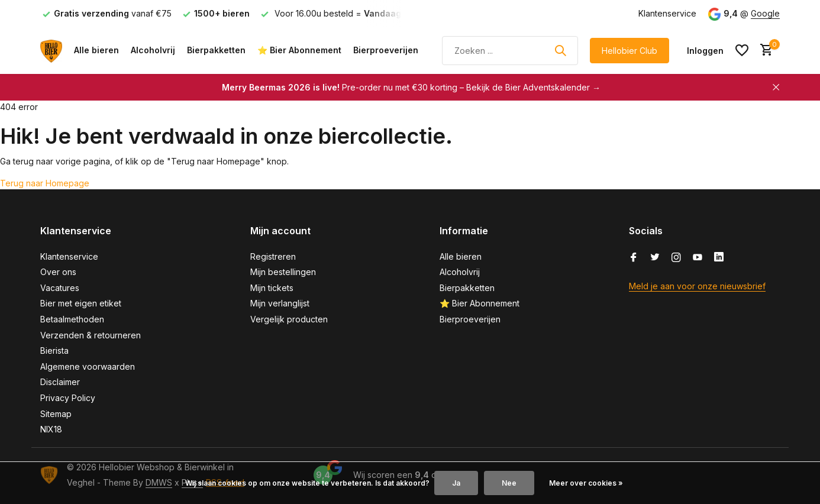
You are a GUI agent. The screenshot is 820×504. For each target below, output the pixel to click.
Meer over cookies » (586, 483)
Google (765, 13)
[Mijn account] (705, 51)
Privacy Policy (68, 398)
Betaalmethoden (72, 319)
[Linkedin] (719, 258)
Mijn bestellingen (283, 272)
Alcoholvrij (153, 50)
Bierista (54, 350)
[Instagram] (676, 258)
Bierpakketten (216, 50)
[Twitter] (655, 258)
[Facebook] (634, 258)
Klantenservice (667, 13)
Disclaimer (60, 382)
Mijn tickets (272, 288)
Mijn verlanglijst (280, 303)
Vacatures (60, 288)
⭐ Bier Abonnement (299, 50)
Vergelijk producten (289, 319)
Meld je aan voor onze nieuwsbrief (697, 286)
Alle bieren (96, 50)
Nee (509, 483)
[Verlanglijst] (742, 50)
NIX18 (51, 429)
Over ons (58, 272)
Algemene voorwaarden (88, 366)
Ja (456, 483)
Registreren (273, 256)
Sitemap (56, 414)
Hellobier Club (629, 51)
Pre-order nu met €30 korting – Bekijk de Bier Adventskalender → (411, 87)
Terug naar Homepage (45, 183)
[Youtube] (698, 258)
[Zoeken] (510, 51)
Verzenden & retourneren (91, 335)
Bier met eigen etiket (81, 303)
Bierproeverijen (386, 50)
